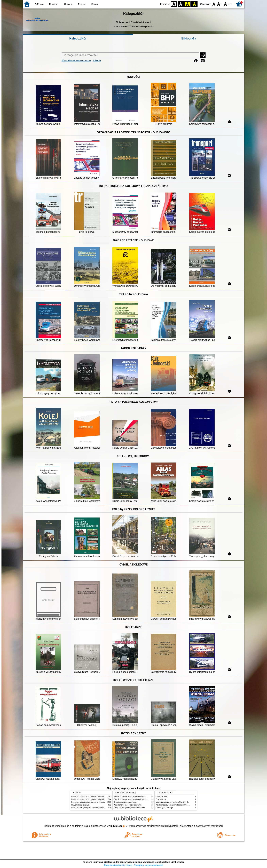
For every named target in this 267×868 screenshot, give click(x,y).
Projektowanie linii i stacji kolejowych (128, 805)
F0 (214, 4)
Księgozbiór (78, 38)
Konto (95, 4)
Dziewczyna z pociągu (164, 808)
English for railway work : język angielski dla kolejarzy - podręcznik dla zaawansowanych (105, 799)
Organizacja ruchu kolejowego (125, 802)
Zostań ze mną (162, 796)
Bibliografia (189, 38)
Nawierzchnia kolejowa (80, 805)
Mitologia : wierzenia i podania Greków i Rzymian (175, 802)
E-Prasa (39, 4)
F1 (220, 4)
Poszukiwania (161, 799)
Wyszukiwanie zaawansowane (76, 60)
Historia (68, 4)
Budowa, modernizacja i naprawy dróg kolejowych (90, 802)
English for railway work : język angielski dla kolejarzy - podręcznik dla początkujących (104, 796)
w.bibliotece (117, 826)
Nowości (54, 4)
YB (188, 4)
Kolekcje (97, 60)
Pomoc (82, 4)
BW (181, 4)
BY (194, 4)
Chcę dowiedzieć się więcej (118, 865)
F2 (228, 4)
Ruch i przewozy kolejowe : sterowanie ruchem (89, 808)
